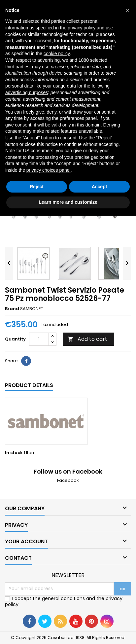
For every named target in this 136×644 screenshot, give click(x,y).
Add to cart (87, 339)
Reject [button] (37, 187)
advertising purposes (27, 92)
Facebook (68, 480)
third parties (17, 67)
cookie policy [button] (57, 54)
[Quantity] (39, 339)
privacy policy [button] (82, 28)
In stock (14, 453)
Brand (12, 309)
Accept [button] (100, 187)
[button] (127, 11)
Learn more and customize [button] (68, 202)
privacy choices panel (49, 170)
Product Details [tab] (29, 385)
